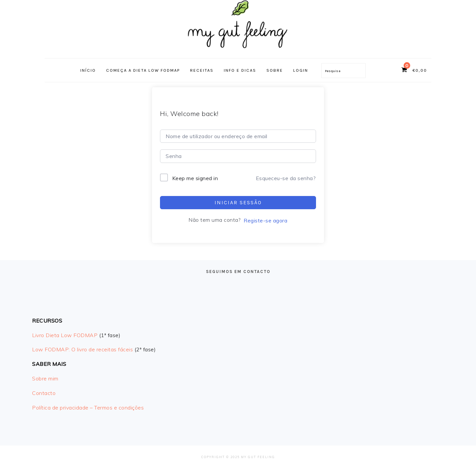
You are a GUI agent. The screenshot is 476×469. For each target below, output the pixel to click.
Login (301, 70)
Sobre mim (45, 378)
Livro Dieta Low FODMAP (65, 335)
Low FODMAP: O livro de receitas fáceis (82, 349)
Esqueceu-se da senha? (286, 178)
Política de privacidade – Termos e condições (88, 408)
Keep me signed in (195, 178)
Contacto (44, 393)
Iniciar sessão (238, 202)
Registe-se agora (265, 220)
